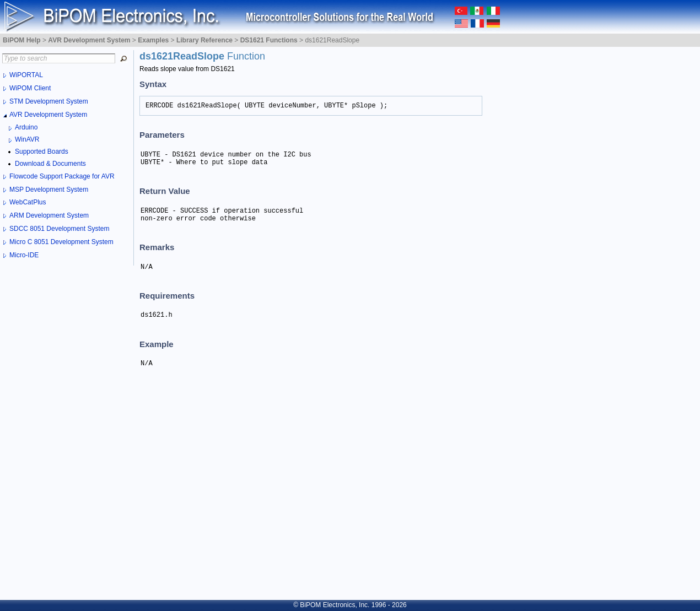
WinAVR (27, 139)
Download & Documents (50, 164)
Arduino (26, 127)
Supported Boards (42, 152)
